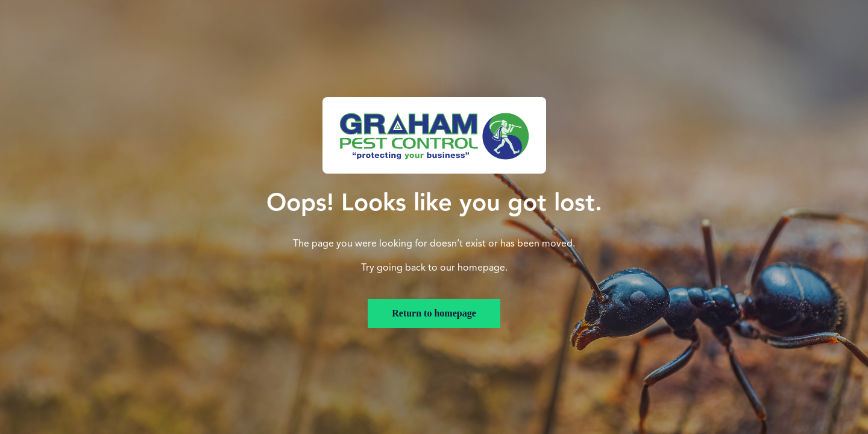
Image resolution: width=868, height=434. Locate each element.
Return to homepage (434, 313)
